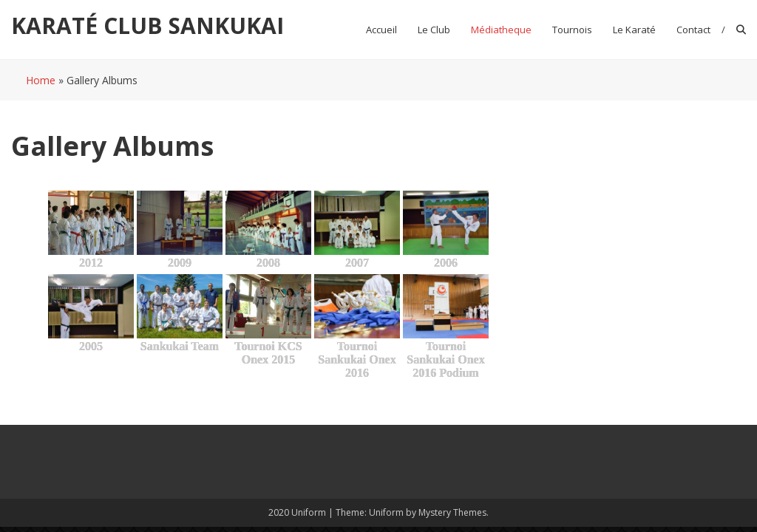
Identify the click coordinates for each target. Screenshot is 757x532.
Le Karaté (634, 30)
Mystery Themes (452, 512)
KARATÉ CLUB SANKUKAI (147, 25)
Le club (434, 30)
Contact (693, 30)
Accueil (381, 30)
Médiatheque (501, 30)
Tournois (572, 30)
